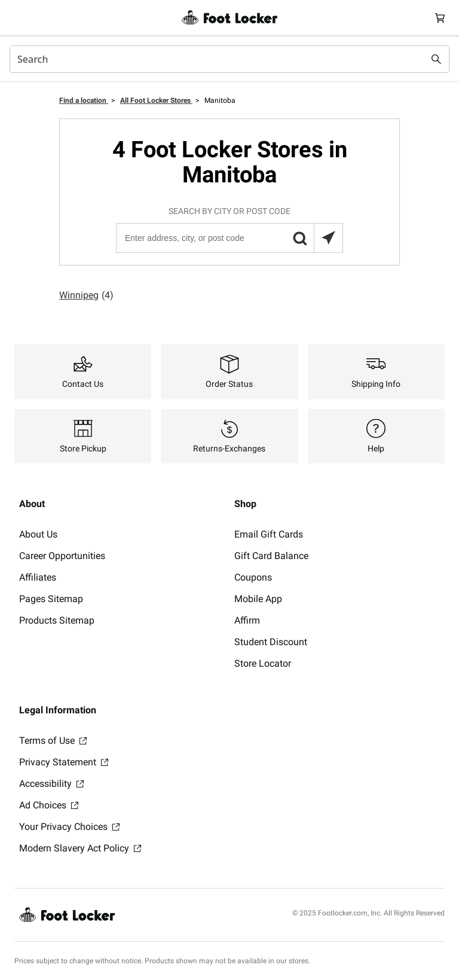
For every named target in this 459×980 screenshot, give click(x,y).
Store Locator (263, 663)
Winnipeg (86, 295)
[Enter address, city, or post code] (229, 238)
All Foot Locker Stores (156, 100)
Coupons (253, 577)
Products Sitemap (57, 620)
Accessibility (51, 784)
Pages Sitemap (51, 599)
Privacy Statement (64, 762)
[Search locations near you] (328, 238)
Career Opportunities (62, 556)
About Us (38, 534)
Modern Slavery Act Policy (80, 848)
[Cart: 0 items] (440, 18)
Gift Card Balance (271, 556)
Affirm (247, 620)
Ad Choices (49, 805)
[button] (299, 238)
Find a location (84, 100)
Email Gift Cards (269, 534)
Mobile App (258, 599)
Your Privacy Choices (69, 827)
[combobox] (229, 59)
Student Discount (271, 642)
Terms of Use (53, 741)
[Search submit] (436, 59)
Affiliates (38, 577)
